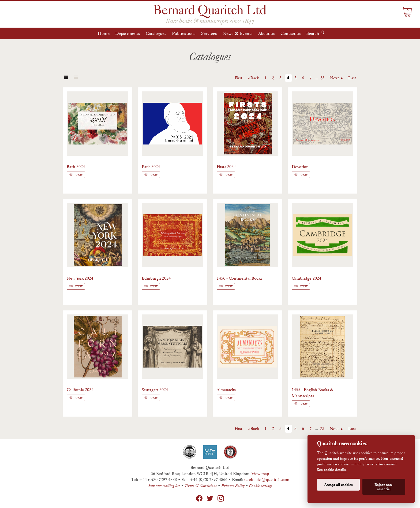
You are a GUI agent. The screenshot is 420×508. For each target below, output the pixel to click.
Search (313, 33)
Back (255, 78)
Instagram (221, 498)
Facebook (199, 498)
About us (267, 33)
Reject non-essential (384, 487)
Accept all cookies (338, 485)
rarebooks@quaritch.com (267, 479)
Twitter (210, 498)
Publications (184, 33)
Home (104, 33)
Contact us (291, 33)
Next (335, 78)
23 (322, 78)
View (78, 175)
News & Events (238, 33)
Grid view (66, 78)
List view (76, 78)
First (239, 78)
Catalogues (156, 33)
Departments (128, 33)
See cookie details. (332, 470)
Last (352, 78)
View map (260, 474)
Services (209, 33)
